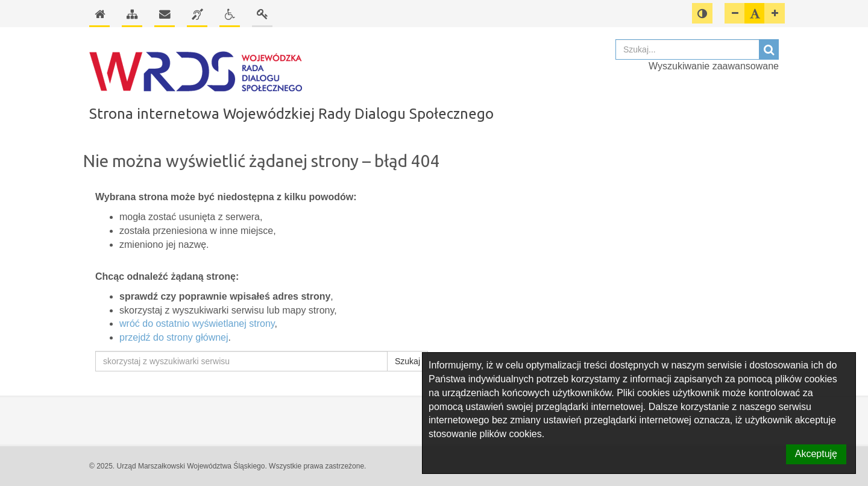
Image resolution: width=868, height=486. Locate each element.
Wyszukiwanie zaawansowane (714, 66)
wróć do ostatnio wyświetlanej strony (197, 323)
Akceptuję (816, 454)
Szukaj (407, 361)
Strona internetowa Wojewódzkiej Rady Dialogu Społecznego (291, 114)
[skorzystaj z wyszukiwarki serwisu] (241, 361)
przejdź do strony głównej (174, 337)
